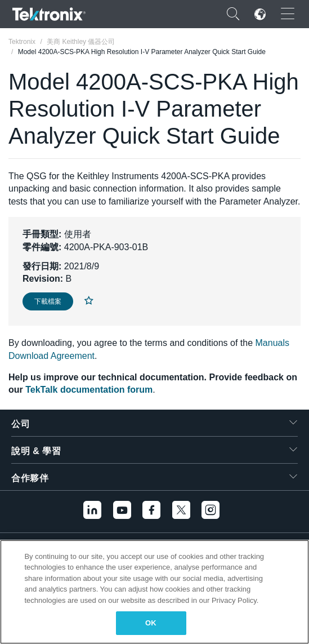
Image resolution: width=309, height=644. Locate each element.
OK (151, 623)
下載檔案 (48, 301)
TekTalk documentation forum (89, 390)
